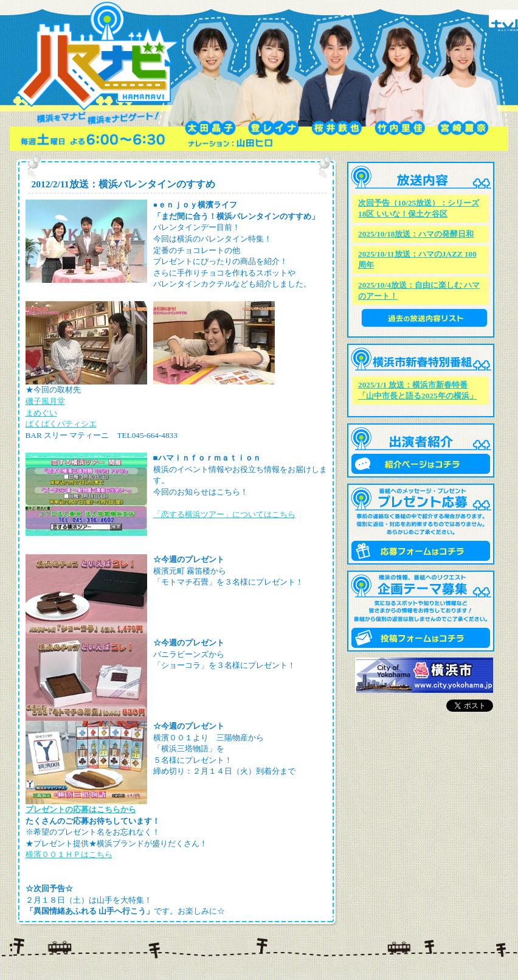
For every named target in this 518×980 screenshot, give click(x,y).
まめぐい (41, 413)
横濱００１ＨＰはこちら (69, 854)
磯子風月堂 (45, 401)
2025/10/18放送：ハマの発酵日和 (416, 234)
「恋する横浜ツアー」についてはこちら (224, 514)
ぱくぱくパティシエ (61, 424)
